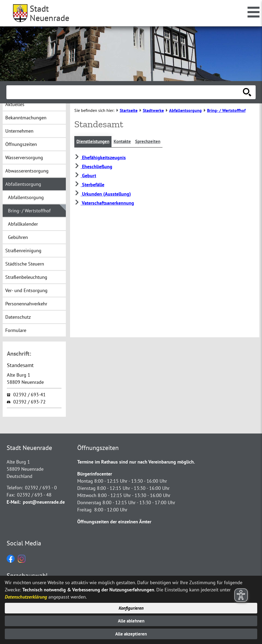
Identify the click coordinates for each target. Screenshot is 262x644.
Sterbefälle (89, 185)
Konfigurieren (131, 607)
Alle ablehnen (131, 620)
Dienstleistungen (94, 142)
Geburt (85, 176)
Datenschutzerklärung (26, 595)
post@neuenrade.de (44, 502)
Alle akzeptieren (131, 634)
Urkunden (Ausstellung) (103, 194)
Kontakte (125, 142)
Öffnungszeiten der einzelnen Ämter (114, 522)
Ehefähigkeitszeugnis (100, 158)
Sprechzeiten (152, 142)
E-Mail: (14, 502)
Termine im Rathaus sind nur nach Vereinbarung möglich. (136, 462)
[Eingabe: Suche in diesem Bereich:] (125, 92)
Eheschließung (93, 167)
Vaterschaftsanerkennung (104, 203)
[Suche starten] (247, 92)
